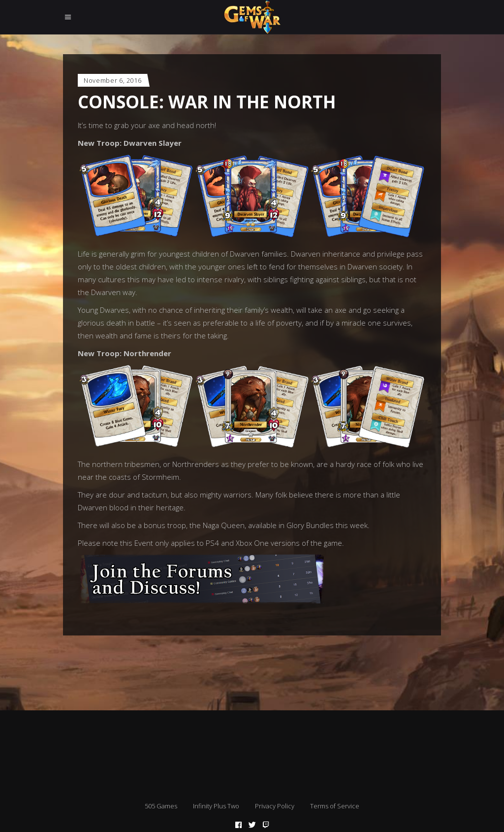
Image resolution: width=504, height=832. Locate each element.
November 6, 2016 (112, 80)
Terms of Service (335, 806)
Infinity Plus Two (216, 806)
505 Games (161, 806)
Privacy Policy (275, 806)
